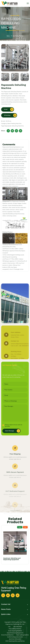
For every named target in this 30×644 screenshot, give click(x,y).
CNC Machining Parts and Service (15, 641)
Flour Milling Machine (15, 629)
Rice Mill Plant (18, 627)
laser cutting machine (23, 635)
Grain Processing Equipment (15, 633)
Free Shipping (15, 460)
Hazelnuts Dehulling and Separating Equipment (12, 559)
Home (8, 36)
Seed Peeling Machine (18, 36)
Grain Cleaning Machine (15, 631)
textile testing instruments (15, 637)
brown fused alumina (7, 635)
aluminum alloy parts (15, 639)
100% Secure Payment (15, 479)
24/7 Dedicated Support (15, 497)
